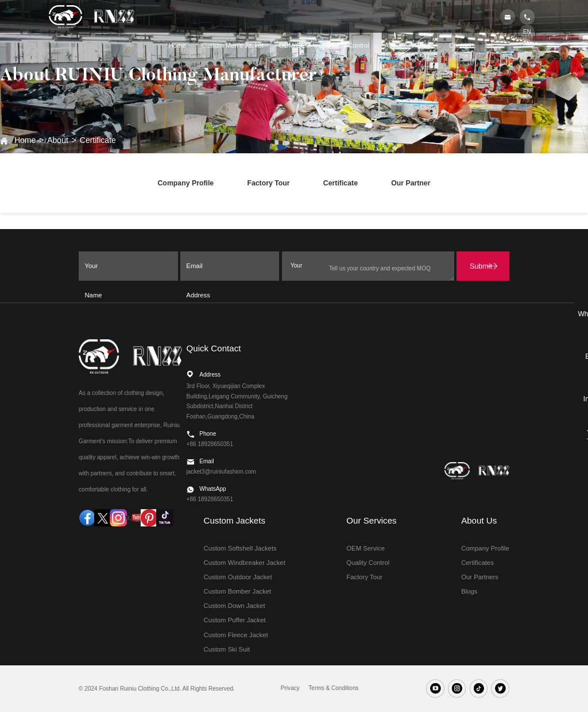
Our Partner (413, 184)
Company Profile (183, 184)
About (58, 140)
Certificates (477, 564)
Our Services (371, 522)
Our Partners (480, 579)
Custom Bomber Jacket (238, 593)
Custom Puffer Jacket (235, 622)
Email (566, 356)
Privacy (290, 690)
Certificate (98, 140)
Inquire (566, 398)
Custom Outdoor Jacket (238, 579)
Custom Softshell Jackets (240, 549)
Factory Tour (268, 184)
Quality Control (368, 564)
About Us (479, 522)
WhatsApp (566, 314)
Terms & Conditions (333, 690)
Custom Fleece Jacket (236, 636)
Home (25, 140)
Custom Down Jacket (235, 607)
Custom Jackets (235, 522)
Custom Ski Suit (227, 651)
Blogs (469, 593)
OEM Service (365, 549)
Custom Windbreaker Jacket (245, 564)
